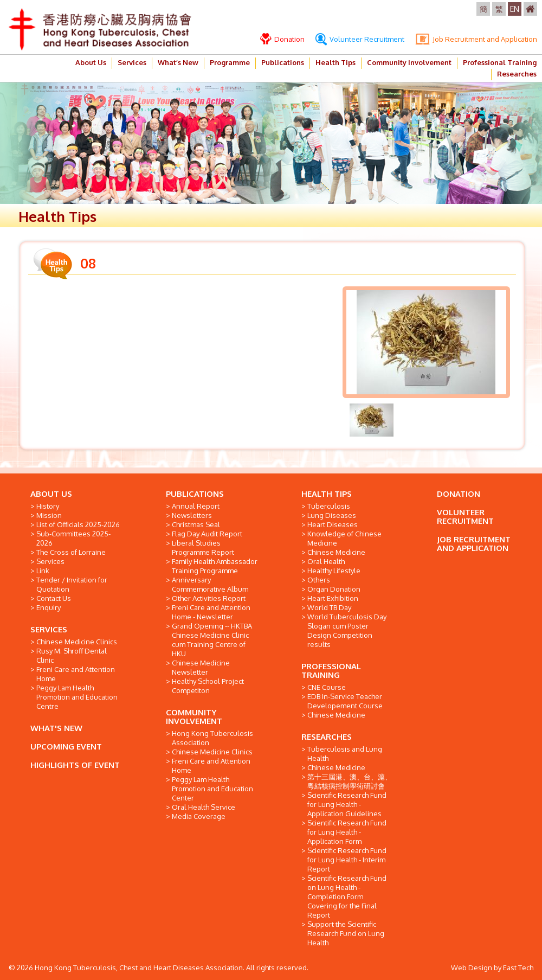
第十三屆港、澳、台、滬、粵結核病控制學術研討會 (350, 781)
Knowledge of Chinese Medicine (344, 538)
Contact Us (54, 598)
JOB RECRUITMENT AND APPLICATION (474, 544)
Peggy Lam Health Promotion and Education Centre (77, 697)
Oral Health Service (204, 807)
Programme (230, 62)
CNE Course (327, 687)
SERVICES (49, 629)
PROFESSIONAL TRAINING (331, 671)
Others (319, 580)
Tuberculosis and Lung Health (345, 754)
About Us (91, 62)
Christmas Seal (196, 524)
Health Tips (335, 62)
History (48, 506)
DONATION (459, 494)
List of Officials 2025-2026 (78, 524)
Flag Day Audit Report (207, 534)
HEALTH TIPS (327, 494)
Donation (282, 39)
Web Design (472, 968)
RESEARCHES (327, 737)
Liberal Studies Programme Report (203, 547)
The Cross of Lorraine (71, 552)
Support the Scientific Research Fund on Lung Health (346, 933)
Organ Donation (334, 589)
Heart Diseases (333, 524)
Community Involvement (409, 62)
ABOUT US (51, 494)
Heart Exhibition (333, 598)
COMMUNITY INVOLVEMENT (194, 717)
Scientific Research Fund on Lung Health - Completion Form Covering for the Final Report (347, 896)
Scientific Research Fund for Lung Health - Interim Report (347, 860)
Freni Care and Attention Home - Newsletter (211, 612)
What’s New (178, 62)
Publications (283, 62)
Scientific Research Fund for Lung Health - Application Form (347, 832)
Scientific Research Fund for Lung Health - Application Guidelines (347, 804)
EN (515, 9)
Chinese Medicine (336, 552)
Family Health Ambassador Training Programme (215, 566)
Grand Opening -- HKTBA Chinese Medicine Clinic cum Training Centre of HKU (212, 640)
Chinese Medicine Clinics (77, 642)
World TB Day (329, 607)
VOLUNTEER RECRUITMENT (465, 517)
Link (43, 571)
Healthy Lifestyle (334, 571)
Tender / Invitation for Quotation (72, 584)
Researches (517, 74)
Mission (49, 515)
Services (132, 62)
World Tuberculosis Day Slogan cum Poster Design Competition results (347, 630)
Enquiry (49, 607)
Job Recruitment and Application (476, 39)
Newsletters (192, 515)
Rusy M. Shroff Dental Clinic (72, 655)
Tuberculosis (329, 506)
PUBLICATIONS (195, 494)
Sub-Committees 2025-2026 (73, 538)
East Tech (518, 968)
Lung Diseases (332, 515)
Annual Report (196, 506)
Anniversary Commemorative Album (210, 584)
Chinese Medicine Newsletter (201, 667)
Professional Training (500, 62)
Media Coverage (199, 816)
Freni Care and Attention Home (76, 674)
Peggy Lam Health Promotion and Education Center (212, 789)
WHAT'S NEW (56, 728)
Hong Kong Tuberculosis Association (212, 738)
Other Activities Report (209, 598)
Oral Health (326, 561)
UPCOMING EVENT (66, 747)
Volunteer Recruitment (360, 39)
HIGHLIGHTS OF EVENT (75, 765)
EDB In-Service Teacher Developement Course (345, 701)
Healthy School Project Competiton (208, 686)
